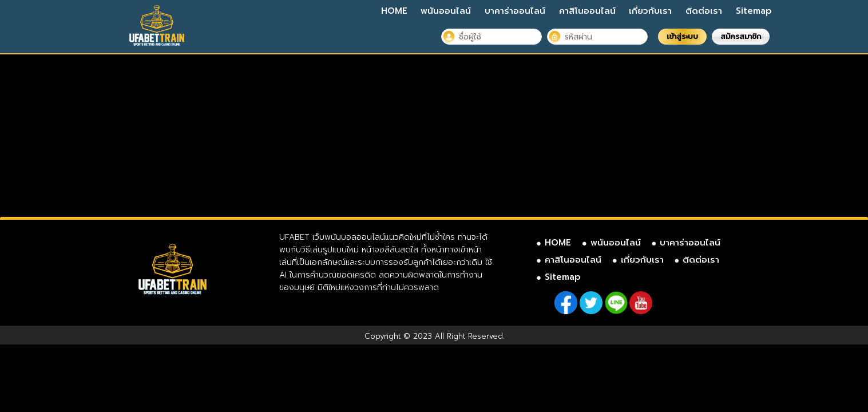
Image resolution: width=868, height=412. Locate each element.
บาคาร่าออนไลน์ (515, 11)
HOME (394, 11)
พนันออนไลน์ (446, 11)
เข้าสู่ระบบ (682, 36)
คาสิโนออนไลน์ (587, 11)
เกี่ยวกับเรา (650, 11)
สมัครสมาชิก (741, 36)
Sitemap (754, 11)
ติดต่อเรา (704, 11)
